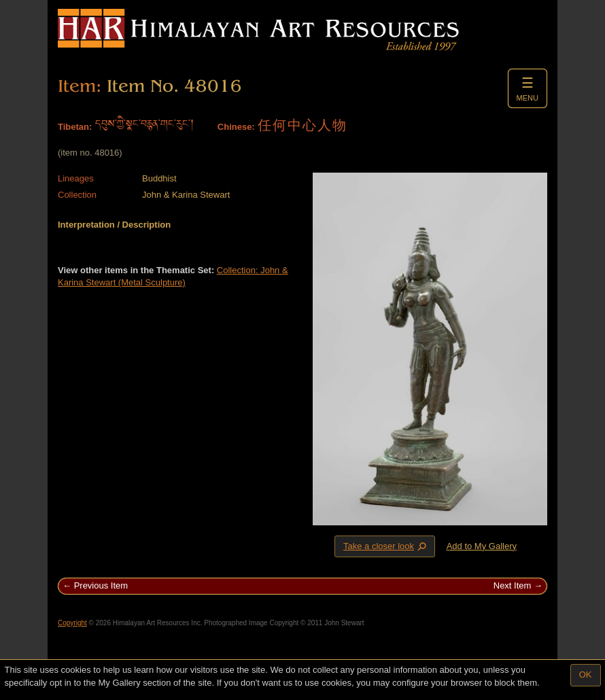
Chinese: (236, 127)
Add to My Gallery (482, 546)
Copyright (72, 623)
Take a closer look (386, 546)
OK (586, 675)
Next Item (513, 585)
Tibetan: (75, 127)
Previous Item (101, 585)
